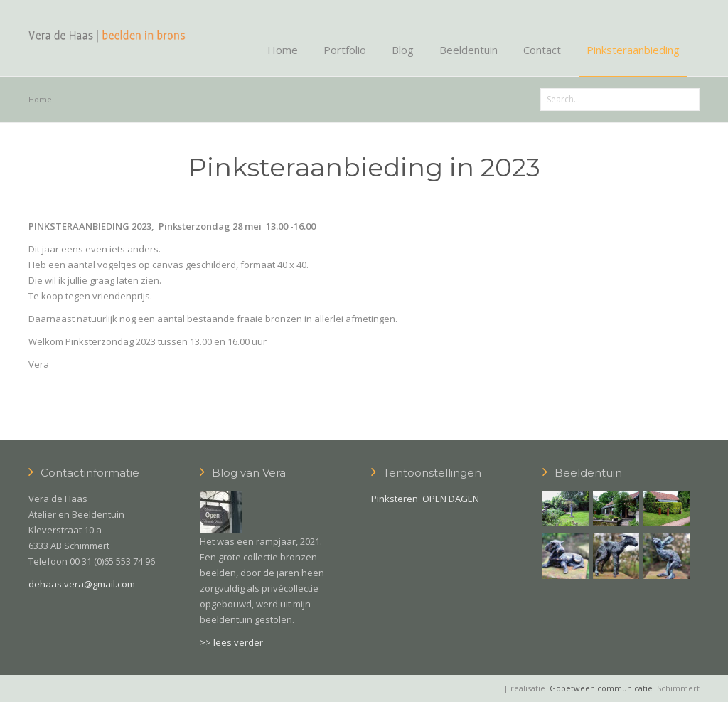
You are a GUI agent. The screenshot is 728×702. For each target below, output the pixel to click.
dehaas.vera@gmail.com (82, 584)
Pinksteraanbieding (633, 50)
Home (283, 50)
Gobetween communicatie (601, 688)
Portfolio (345, 50)
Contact (542, 50)
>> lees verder (231, 642)
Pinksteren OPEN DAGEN (425, 499)
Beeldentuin (469, 50)
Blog (403, 50)
